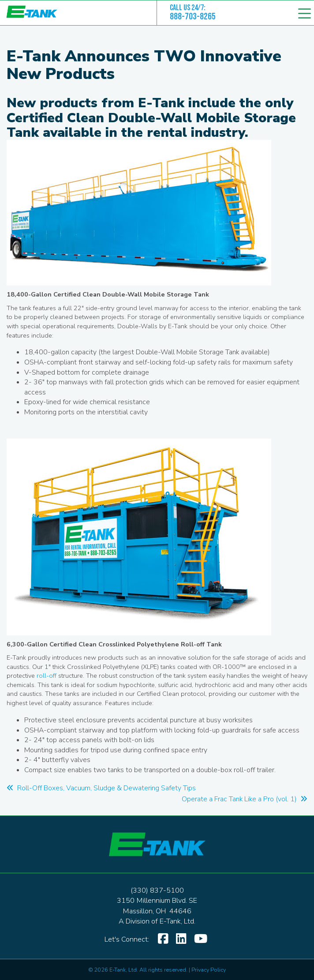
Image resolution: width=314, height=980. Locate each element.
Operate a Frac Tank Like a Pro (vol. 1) (245, 799)
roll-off (47, 676)
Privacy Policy (209, 970)
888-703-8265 (193, 17)
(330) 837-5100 (157, 890)
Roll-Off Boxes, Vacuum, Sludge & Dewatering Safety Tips (101, 788)
